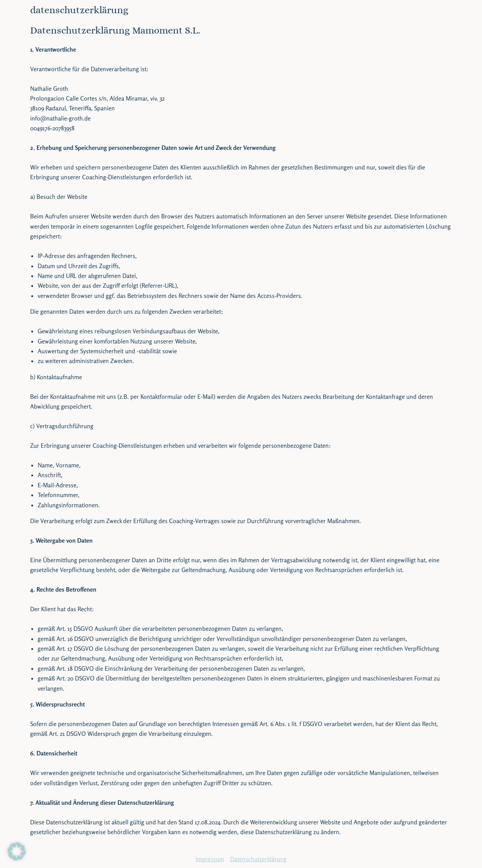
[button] (17, 851)
